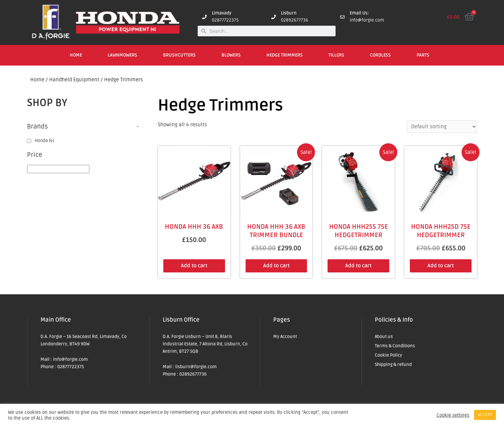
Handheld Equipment (74, 80)
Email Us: (359, 13)
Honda (44, 141)
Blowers (231, 55)
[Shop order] (442, 127)
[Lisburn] (274, 17)
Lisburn (289, 13)
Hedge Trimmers (285, 55)
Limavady (222, 13)
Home (76, 55)
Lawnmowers (122, 55)
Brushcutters (179, 55)
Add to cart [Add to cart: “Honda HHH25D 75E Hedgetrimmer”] (441, 266)
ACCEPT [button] (485, 415)
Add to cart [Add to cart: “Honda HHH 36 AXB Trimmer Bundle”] (276, 266)
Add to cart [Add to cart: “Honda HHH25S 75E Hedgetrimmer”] (358, 266)
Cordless (380, 55)
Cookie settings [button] (453, 415)
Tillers (336, 55)
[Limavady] (204, 17)
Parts (423, 55)
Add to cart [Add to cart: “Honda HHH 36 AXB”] (194, 266)
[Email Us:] (342, 17)
